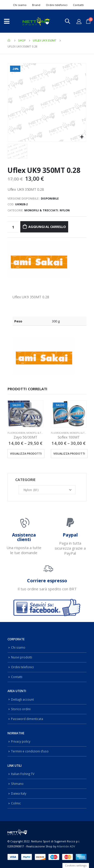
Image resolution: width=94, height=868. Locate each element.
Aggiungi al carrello (47, 227)
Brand (36, 5)
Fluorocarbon (16, 433)
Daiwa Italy (19, 793)
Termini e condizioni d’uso (30, 751)
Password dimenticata (27, 719)
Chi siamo (20, 5)
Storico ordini (21, 709)
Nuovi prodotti (22, 657)
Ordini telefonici (57, 5)
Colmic (16, 803)
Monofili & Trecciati (41, 210)
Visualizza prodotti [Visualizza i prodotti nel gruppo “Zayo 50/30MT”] (26, 453)
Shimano (17, 784)
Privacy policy (21, 741)
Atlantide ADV (66, 846)
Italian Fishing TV (23, 774)
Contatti (78, 5)
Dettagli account (22, 699)
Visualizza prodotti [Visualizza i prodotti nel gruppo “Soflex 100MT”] (69, 453)
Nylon (65, 210)
